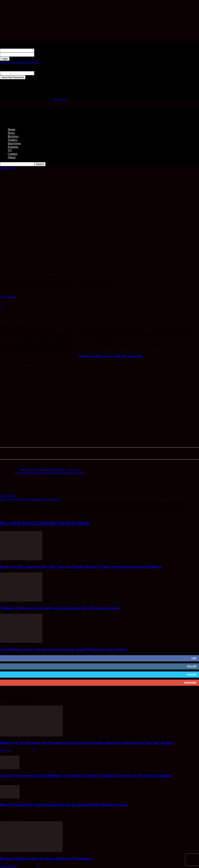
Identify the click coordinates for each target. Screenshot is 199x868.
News (11, 133)
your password (43, 54)
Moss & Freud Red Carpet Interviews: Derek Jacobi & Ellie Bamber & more (64, 805)
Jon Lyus (6, 750)
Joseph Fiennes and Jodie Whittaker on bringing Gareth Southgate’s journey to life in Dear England (86, 776)
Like (194, 658)
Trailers (12, 140)
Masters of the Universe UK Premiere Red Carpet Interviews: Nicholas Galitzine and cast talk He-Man (87, 743)
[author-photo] (9, 492)
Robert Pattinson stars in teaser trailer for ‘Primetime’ (46, 859)
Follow (192, 666)
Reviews (13, 136)
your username (44, 50)
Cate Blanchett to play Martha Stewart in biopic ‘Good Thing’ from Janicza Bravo (64, 649)
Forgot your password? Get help (20, 62)
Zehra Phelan (8, 297)
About (12, 157)
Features (13, 147)
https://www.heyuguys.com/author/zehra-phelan (30, 499)
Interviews (14, 143)
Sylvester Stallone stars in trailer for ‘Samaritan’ (111, 356)
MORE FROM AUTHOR (66, 523)
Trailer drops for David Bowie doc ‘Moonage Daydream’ (50, 473)
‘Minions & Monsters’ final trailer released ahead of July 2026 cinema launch (60, 608)
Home (12, 129)
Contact (13, 154)
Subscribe (190, 682)
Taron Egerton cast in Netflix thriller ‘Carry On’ (49, 469)
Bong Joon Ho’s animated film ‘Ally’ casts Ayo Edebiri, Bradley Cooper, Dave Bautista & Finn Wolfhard (81, 567)
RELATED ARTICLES (21, 523)
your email (41, 73)
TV (10, 150)
